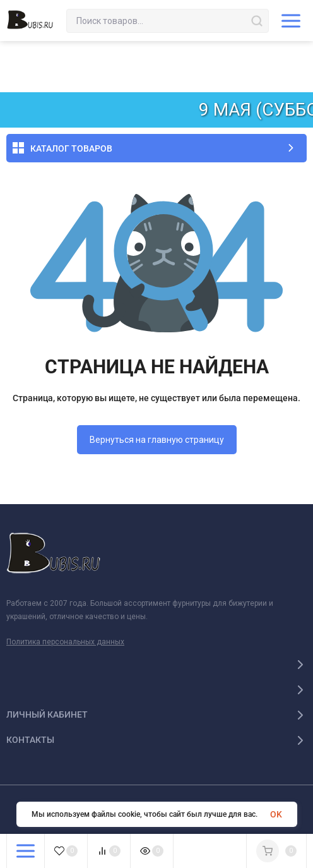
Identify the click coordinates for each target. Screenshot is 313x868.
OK (276, 814)
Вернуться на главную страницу (157, 440)
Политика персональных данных (65, 642)
